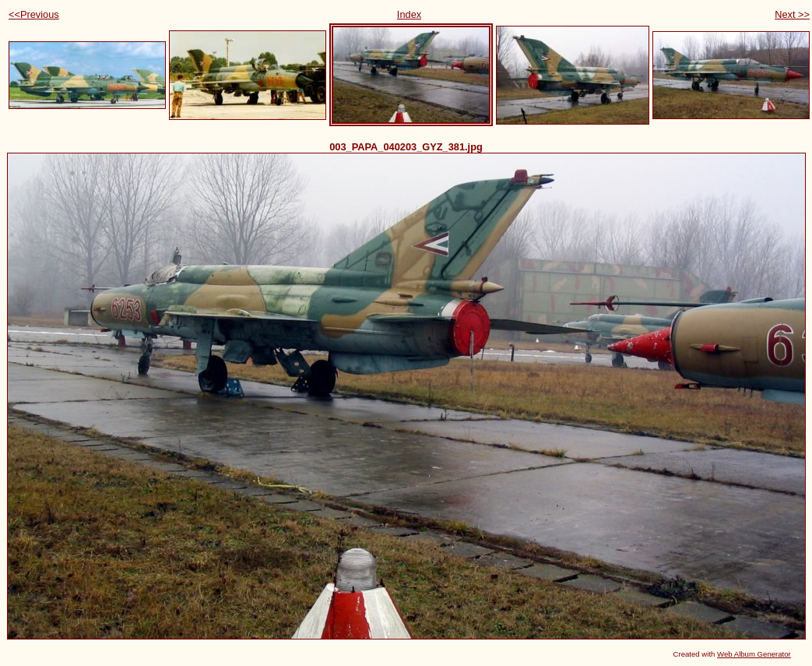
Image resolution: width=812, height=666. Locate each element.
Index (409, 14)
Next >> (792, 14)
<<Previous (34, 14)
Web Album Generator (754, 654)
